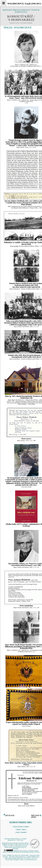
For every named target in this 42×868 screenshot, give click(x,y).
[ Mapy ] (24, 829)
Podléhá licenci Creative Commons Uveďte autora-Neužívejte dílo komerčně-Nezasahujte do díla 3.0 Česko (21, 851)
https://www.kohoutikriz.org (28, 860)
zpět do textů (10, 815)
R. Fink (16, 246)
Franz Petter (22, 325)
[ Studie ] (27, 826)
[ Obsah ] (18, 829)
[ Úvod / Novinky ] (18, 826)
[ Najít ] (18, 832)
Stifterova (10, 483)
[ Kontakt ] (24, 832)
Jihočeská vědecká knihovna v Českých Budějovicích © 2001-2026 (15, 839)
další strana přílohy (35, 816)
